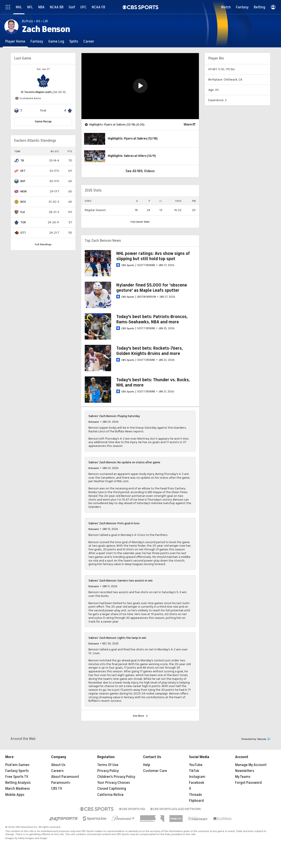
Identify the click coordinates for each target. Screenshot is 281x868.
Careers (57, 771)
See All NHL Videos (140, 171)
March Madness (18, 789)
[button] (140, 86)
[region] (140, 86)
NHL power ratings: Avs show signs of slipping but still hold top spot (153, 256)
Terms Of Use (108, 765)
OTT (23, 233)
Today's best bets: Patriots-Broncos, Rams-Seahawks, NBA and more (152, 319)
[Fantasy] (37, 41)
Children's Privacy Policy (116, 777)
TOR (23, 222)
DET (23, 171)
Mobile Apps (15, 795)
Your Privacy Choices (114, 783)
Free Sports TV (17, 777)
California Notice (110, 795)
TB (22, 160)
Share (188, 124)
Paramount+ (61, 783)
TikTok (194, 771)
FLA (23, 212)
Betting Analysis (18, 783)
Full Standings (43, 244)
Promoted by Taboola (256, 739)
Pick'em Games (17, 765)
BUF (23, 181)
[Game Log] (56, 41)
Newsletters (245, 771)
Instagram (197, 777)
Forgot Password (248, 783)
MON (23, 191)
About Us (58, 765)
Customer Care (155, 771)
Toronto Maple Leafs (38, 92)
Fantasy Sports (17, 771)
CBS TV (57, 789)
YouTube (196, 765)
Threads (195, 795)
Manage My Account (251, 765)
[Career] (89, 41)
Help (147, 765)
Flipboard (196, 801)
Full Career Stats (140, 222)
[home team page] (43, 81)
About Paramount (65, 777)
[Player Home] (15, 41)
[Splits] (74, 41)
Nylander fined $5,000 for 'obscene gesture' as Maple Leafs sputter (152, 288)
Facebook (197, 783)
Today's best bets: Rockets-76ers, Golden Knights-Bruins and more (150, 351)
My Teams (243, 777)
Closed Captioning (112, 789)
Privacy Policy (108, 771)
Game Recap (43, 121)
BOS (23, 202)
